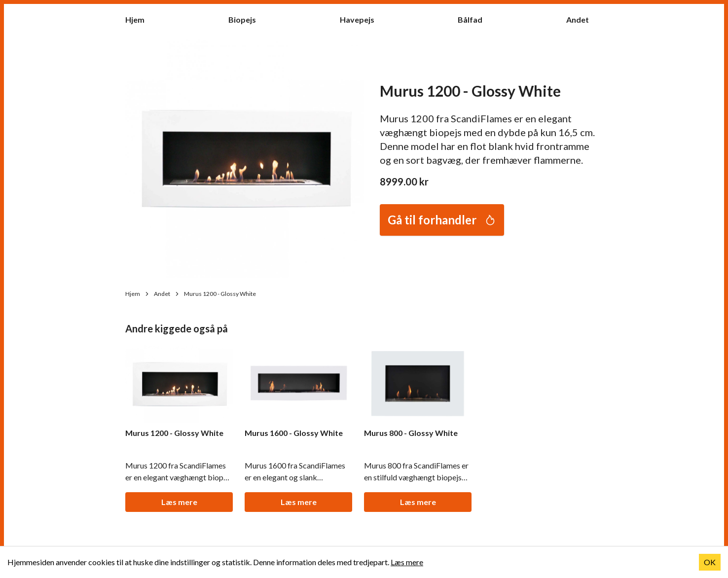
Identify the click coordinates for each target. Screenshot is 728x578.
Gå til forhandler (442, 220)
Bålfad (475, 19)
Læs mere (179, 502)
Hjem (140, 19)
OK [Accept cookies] (710, 562)
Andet (582, 19)
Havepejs (362, 19)
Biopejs (247, 19)
